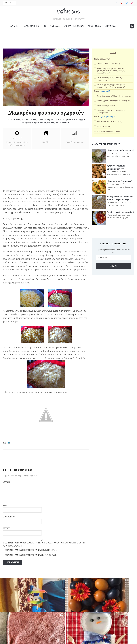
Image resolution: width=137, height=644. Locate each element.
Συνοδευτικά (65, 127)
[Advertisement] (68, 44)
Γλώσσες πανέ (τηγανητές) (119, 185)
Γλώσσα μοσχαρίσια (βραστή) (121, 154)
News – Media (94, 30)
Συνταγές (14, 30)
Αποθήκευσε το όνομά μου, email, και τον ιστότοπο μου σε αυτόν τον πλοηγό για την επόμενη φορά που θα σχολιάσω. (44, 548)
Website (6, 532)
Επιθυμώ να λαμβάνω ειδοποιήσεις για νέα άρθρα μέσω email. (31, 559)
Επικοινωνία (110, 30)
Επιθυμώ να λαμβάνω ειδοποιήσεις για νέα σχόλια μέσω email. (31, 554)
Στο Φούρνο (52, 127)
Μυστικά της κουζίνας (74, 30)
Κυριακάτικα (53, 124)
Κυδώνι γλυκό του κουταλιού (121, 216)
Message (6, 486)
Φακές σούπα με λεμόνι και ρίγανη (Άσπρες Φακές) (120, 202)
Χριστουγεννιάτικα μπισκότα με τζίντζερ (117, 171)
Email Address (9, 521)
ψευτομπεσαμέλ (108, 121)
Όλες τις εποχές (39, 127)
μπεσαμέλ (105, 95)
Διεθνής (17, 124)
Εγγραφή (113, 270)
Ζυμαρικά (42, 124)
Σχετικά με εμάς (52, 30)
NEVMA (87, 639)
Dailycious (68, 13)
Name (5, 509)
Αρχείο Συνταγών (32, 30)
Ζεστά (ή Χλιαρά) (29, 124)
